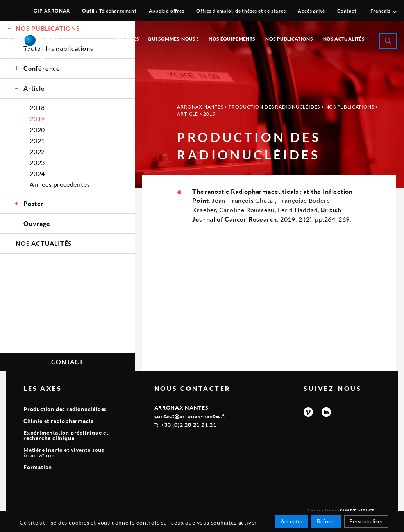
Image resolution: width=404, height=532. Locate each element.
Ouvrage (37, 223)
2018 (37, 108)
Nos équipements (232, 39)
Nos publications (289, 39)
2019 (37, 119)
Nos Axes (127, 39)
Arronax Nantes (200, 107)
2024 (37, 173)
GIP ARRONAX (52, 11)
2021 (37, 141)
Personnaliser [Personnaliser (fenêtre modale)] (366, 521)
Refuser (326, 521)
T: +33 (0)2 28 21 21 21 (185, 425)
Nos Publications (350, 107)
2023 (37, 162)
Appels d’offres (167, 11)
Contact (347, 11)
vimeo (308, 412)
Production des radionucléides (274, 107)
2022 (37, 151)
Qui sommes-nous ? (173, 39)
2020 (37, 130)
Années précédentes (60, 184)
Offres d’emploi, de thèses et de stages (241, 11)
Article (34, 88)
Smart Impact (357, 511)
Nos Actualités (344, 39)
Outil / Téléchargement (109, 11)
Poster (34, 203)
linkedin (326, 412)
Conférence (42, 68)
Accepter (292, 521)
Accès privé (311, 11)
